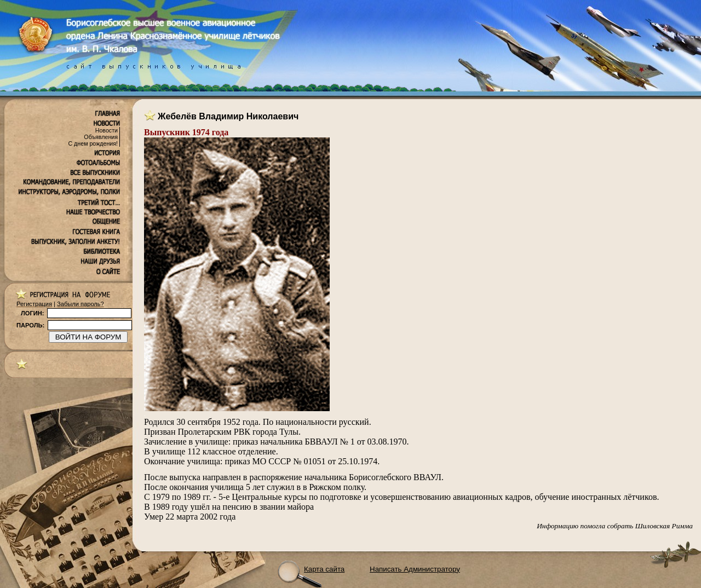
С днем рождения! (93, 143)
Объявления (101, 137)
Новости (107, 130)
